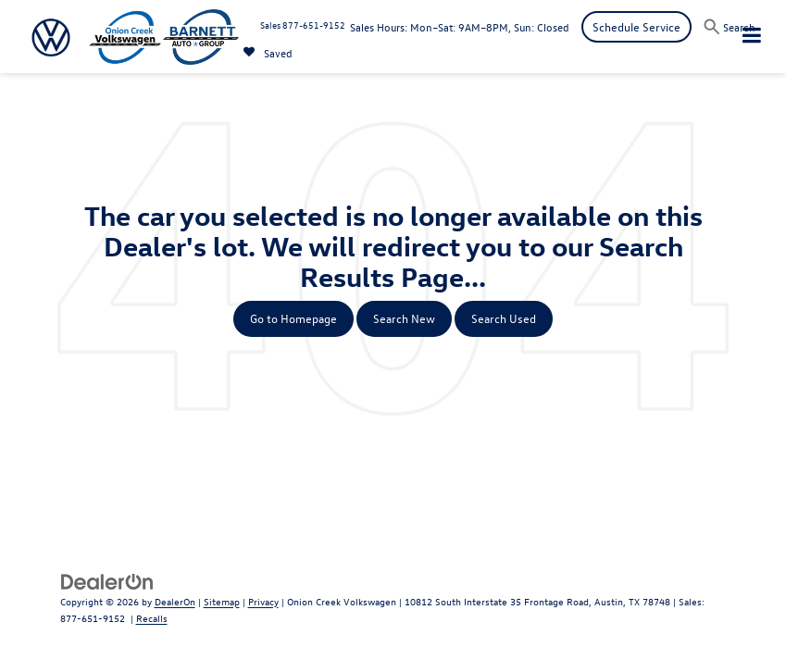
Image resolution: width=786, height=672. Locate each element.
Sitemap (222, 601)
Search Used (504, 318)
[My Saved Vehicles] (268, 53)
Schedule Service (636, 26)
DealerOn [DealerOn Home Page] (175, 601)
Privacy (263, 601)
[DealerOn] (107, 580)
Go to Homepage (293, 318)
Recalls (152, 618)
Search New (404, 318)
